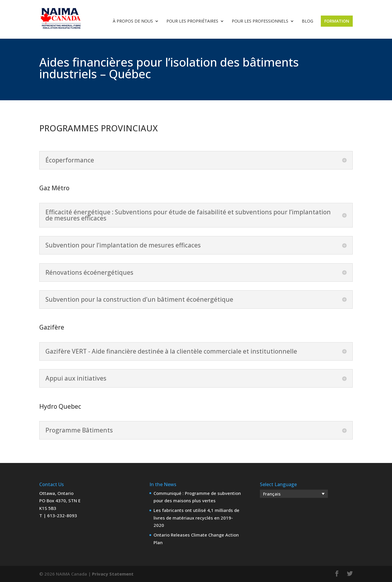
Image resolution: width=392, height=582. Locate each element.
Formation (337, 21)
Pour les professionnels (260, 21)
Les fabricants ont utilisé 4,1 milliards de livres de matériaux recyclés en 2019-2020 (196, 518)
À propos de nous (133, 21)
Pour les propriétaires (192, 21)
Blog (307, 21)
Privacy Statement (113, 574)
